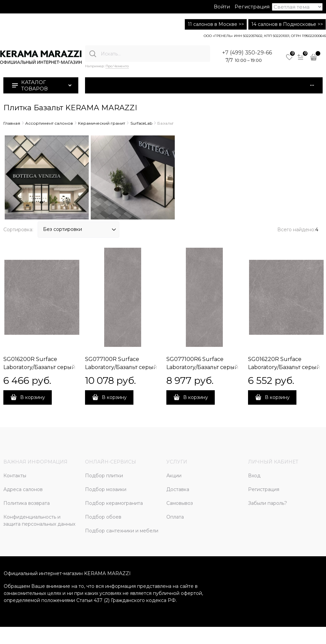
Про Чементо (117, 66)
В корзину (33, 397)
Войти (222, 7)
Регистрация (252, 7)
